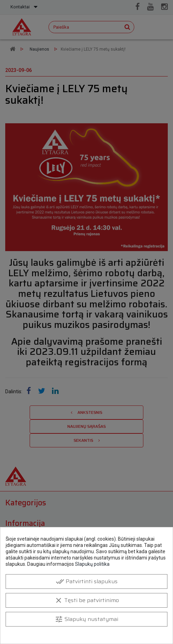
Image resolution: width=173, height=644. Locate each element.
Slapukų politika (92, 564)
